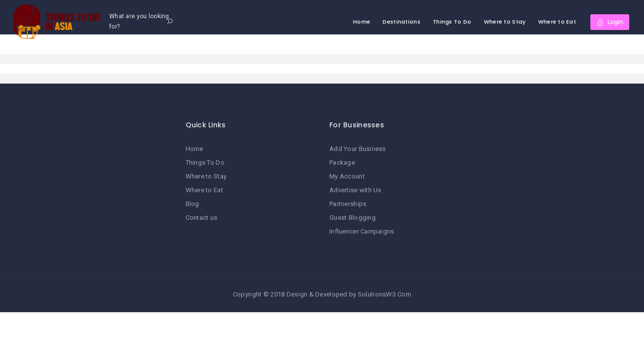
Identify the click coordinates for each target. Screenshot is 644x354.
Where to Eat (557, 22)
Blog (193, 204)
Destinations (401, 22)
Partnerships (348, 204)
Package (342, 162)
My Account (347, 176)
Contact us (202, 218)
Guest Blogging (353, 218)
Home (362, 22)
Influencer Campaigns (362, 231)
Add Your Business (358, 149)
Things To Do (452, 22)
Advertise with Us (355, 190)
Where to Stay (505, 22)
